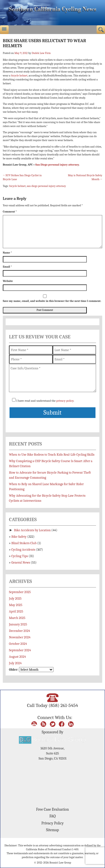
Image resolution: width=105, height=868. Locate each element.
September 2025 (20, 592)
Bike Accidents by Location (32, 530)
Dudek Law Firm (41, 53)
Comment (10, 212)
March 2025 (17, 618)
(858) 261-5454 (63, 705)
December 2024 (19, 631)
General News (21, 562)
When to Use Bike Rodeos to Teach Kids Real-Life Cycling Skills (52, 455)
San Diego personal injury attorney (57, 165)
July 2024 (15, 663)
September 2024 (20, 650)
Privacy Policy (53, 823)
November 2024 (20, 637)
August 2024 (17, 657)
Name (7, 253)
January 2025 (18, 624)
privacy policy (65, 401)
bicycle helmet (19, 76)
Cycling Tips (20, 556)
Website (8, 281)
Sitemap (52, 830)
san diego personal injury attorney (46, 186)
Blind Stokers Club (24, 543)
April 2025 (16, 611)
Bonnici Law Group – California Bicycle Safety (53, 13)
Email (7, 267)
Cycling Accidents (23, 550)
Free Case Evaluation (53, 809)
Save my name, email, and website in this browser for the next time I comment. (52, 301)
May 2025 (16, 605)
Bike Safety (19, 537)
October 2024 (18, 644)
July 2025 (15, 598)
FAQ (53, 816)
